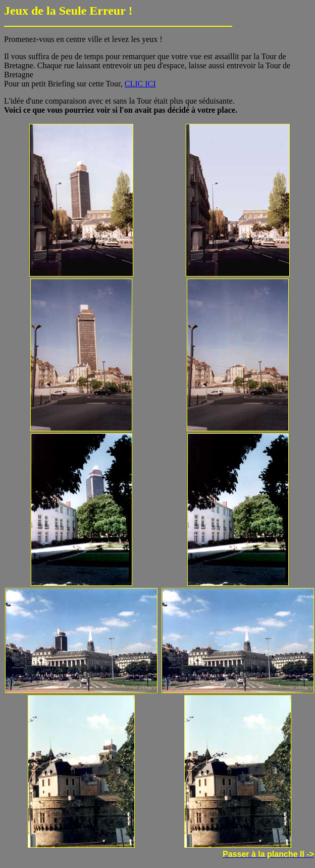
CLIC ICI (140, 84)
